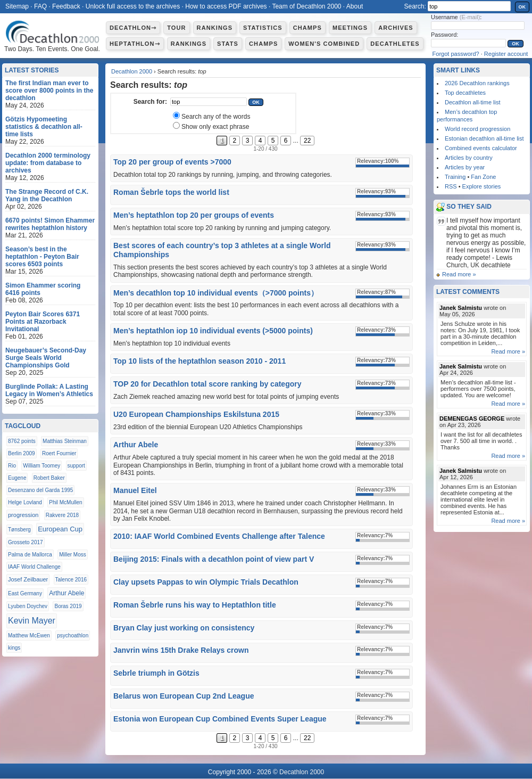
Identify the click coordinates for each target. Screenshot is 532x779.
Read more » (459, 274)
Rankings (215, 28)
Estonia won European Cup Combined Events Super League (220, 719)
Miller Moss (73, 555)
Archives (396, 28)
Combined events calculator (481, 148)
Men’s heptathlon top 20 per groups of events (194, 215)
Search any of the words (216, 117)
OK (522, 7)
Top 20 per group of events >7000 (172, 162)
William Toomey (41, 466)
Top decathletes (465, 93)
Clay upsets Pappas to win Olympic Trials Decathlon (206, 582)
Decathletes (395, 44)
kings (14, 648)
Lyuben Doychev (28, 606)
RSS (451, 186)
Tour (176, 28)
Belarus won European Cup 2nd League (184, 696)
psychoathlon (73, 635)
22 (307, 141)
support (76, 466)
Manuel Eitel (135, 490)
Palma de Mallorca (30, 555)
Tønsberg (19, 530)
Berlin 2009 (22, 453)
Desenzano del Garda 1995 (40, 490)
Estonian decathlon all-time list (484, 138)
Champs (307, 28)
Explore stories (482, 186)
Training (455, 177)
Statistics (263, 28)
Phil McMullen (65, 502)
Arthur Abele (136, 445)
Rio (12, 466)
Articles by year (465, 167)
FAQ (40, 6)
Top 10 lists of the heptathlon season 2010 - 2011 (199, 361)
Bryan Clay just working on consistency (184, 628)
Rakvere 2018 (62, 515)
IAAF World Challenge (34, 567)
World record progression (477, 129)
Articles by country (469, 158)
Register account (506, 54)
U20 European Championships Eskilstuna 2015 (196, 414)
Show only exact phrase (215, 127)
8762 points (22, 441)
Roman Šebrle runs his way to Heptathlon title (195, 605)
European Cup (60, 529)
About (355, 6)
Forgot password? (456, 54)
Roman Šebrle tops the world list (171, 192)
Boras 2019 (68, 606)
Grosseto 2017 (26, 542)
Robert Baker (49, 478)
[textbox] (209, 102)
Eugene (17, 478)
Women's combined (324, 44)
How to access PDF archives (226, 6)
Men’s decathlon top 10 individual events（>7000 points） (216, 293)
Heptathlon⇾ (135, 44)
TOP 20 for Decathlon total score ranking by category (207, 384)
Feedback (66, 6)
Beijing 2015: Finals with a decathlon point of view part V (214, 559)
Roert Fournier (59, 453)
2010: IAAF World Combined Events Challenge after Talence (219, 536)
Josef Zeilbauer (28, 579)
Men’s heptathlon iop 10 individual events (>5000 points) (213, 331)
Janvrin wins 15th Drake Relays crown (181, 650)
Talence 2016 (71, 580)
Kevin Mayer (32, 621)
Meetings (350, 28)
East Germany (25, 593)
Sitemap (17, 6)
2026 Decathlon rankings (477, 83)
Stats (228, 44)
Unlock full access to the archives (133, 6)
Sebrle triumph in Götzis (156, 673)
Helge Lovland (25, 502)
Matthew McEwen (29, 635)
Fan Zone (483, 177)
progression (23, 515)
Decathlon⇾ (133, 28)
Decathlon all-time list (473, 102)
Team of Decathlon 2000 (306, 6)
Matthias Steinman (65, 441)
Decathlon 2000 (132, 71)
